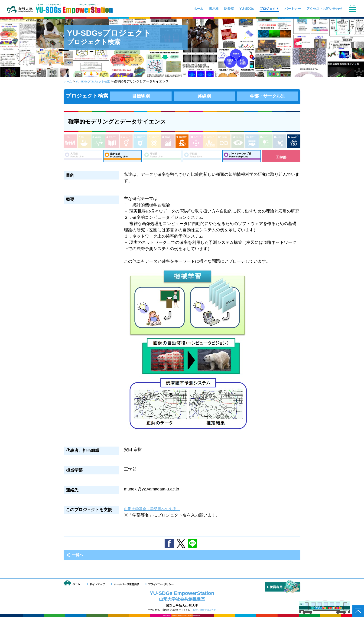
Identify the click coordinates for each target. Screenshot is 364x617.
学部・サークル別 (268, 96)
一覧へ (78, 557)
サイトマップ (97, 584)
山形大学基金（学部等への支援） (155, 511)
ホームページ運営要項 (127, 584)
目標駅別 (141, 96)
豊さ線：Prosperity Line (122, 157)
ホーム (68, 81)
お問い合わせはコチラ (204, 610)
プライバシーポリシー (161, 584)
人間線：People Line (83, 157)
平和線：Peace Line (202, 157)
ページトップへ (358, 611)
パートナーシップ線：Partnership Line (242, 157)
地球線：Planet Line (162, 157)
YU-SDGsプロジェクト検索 (97, 81)
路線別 (204, 96)
